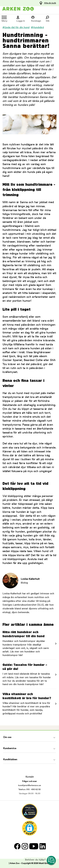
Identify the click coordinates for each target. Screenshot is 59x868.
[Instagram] (25, 846)
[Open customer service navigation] (51, 860)
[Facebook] (17, 846)
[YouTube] (34, 846)
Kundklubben (10, 760)
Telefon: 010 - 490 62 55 (29, 790)
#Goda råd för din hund (16, 28)
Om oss (7, 737)
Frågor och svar (29, 781)
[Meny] (7, 19)
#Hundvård (37, 28)
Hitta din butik (50, 3)
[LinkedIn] (42, 846)
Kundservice (10, 749)
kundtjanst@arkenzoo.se (30, 785)
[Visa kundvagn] (37, 19)
